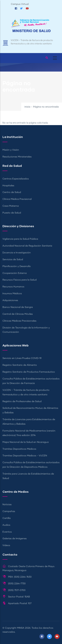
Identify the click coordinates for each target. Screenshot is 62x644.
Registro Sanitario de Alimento (20, 365)
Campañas (9, 511)
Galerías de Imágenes (15, 539)
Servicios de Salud (13, 260)
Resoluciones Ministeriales (17, 157)
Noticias (7, 505)
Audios (6, 525)
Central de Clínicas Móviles (18, 314)
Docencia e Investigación (17, 253)
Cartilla (7, 518)
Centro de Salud (12, 192)
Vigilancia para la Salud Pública (20, 239)
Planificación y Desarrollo (17, 266)
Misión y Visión (11, 150)
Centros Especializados (16, 179)
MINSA (21, 628)
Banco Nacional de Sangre (18, 307)
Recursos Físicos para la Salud (20, 280)
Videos (6, 545)
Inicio (27, 107)
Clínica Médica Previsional (17, 199)
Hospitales (8, 186)
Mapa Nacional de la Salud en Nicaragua (26, 442)
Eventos (7, 532)
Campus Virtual (20, 4)
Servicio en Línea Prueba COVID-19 (22, 358)
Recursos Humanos (13, 287)
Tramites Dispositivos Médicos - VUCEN (25, 456)
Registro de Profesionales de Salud (22, 401)
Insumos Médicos (12, 294)
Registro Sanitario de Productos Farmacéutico (29, 372)
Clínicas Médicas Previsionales (19, 321)
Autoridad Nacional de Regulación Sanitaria (27, 246)
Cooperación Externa (15, 273)
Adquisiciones (10, 300)
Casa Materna (11, 206)
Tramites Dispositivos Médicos (19, 449)
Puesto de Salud (12, 213)
